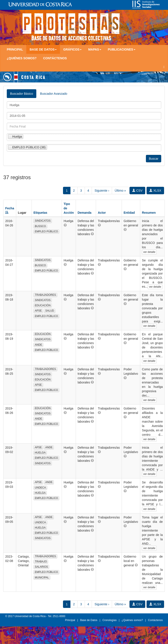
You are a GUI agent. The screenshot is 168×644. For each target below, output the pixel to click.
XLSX (155, 191)
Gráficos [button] (72, 49)
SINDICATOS (43, 221)
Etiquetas (40, 213)
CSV (137, 191)
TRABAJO (41, 562)
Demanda (85, 213)
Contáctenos (55, 58)
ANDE (38, 345)
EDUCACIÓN (43, 305)
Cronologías (109, 620)
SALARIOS (41, 567)
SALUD (50, 311)
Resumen (149, 213)
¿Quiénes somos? (22, 58)
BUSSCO (40, 226)
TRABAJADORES (45, 295)
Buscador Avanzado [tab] (54, 94)
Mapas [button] (95, 49)
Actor (102, 213)
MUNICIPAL (42, 577)
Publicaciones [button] (122, 49)
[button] (65, 225)
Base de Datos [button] (43, 49)
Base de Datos (89, 620)
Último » (120, 191)
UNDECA (40, 488)
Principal (15, 49)
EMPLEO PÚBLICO (46, 231)
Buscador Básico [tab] (22, 94)
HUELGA (40, 453)
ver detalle (149, 252)
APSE (38, 311)
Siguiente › (102, 191)
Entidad (129, 213)
